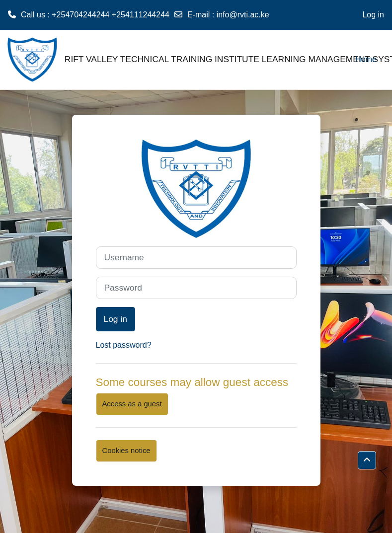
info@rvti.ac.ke (243, 15)
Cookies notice (126, 451)
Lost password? (124, 345)
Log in (373, 15)
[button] (367, 460)
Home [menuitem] (366, 59)
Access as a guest (132, 404)
